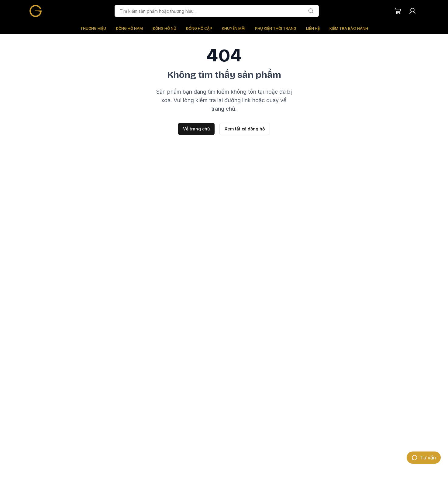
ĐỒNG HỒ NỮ (164, 28)
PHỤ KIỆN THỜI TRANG (276, 28)
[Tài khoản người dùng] (412, 11)
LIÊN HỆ (313, 28)
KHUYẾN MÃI (234, 28)
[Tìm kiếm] (311, 11)
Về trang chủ (196, 129)
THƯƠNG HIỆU (93, 28)
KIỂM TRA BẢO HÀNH (349, 28)
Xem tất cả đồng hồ (245, 129)
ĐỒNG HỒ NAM (129, 28)
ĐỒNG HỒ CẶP (199, 28)
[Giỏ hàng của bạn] (398, 11)
